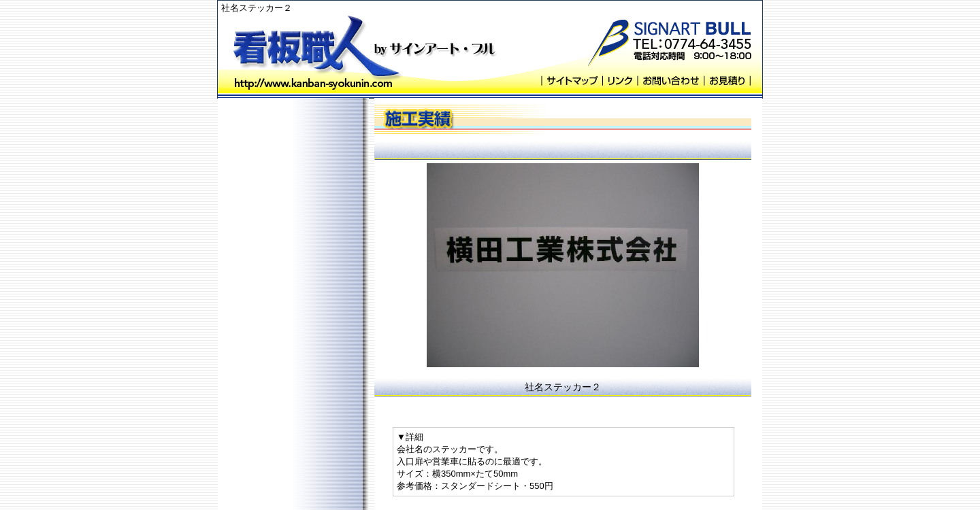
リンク (620, 81)
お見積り (727, 81)
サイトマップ (572, 81)
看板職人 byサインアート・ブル (316, 50)
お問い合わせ (670, 81)
